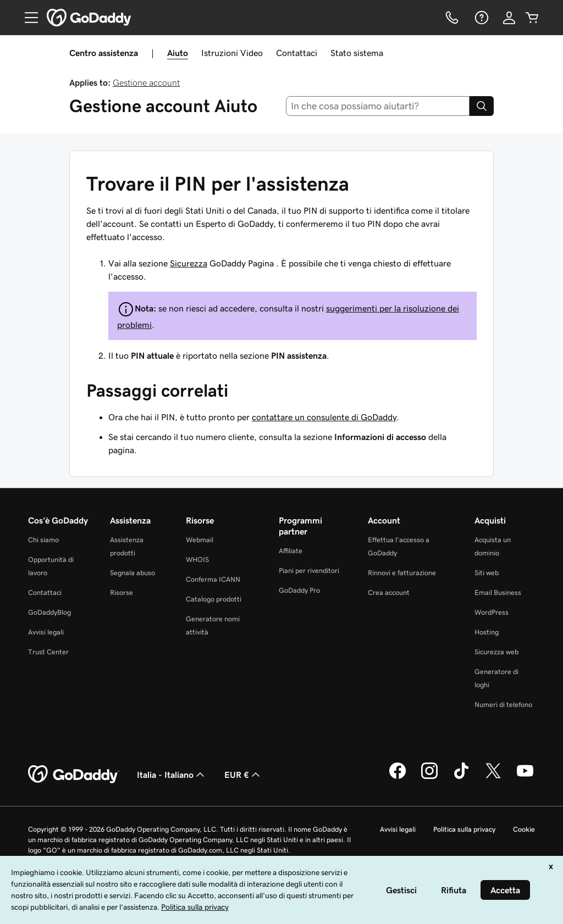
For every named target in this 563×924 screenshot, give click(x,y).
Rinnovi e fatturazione (402, 573)
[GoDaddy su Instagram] (429, 777)
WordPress (492, 612)
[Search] (482, 106)
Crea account (389, 592)
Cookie (524, 829)
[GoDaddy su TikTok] (461, 777)
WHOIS (197, 560)
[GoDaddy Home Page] (74, 775)
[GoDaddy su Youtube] (525, 777)
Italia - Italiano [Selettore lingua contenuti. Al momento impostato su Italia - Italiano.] (172, 775)
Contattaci (297, 53)
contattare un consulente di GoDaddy (324, 417)
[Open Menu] (27, 18)
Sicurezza (189, 263)
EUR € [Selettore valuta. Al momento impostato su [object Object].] (243, 775)
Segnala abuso (133, 573)
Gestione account (146, 82)
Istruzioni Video (232, 53)
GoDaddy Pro (299, 590)
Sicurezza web (496, 652)
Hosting (487, 632)
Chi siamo (43, 540)
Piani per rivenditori (309, 570)
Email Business (498, 592)
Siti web (487, 573)
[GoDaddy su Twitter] (493, 777)
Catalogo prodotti (214, 599)
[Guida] (481, 18)
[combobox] (378, 106)
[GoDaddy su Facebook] (398, 777)
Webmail (200, 540)
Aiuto (178, 53)
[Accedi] (509, 18)
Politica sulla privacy (464, 829)
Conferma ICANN (213, 579)
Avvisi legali (46, 632)
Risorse (122, 592)
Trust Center (48, 652)
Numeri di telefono (503, 705)
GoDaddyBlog (49, 612)
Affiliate (291, 551)
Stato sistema (357, 53)
